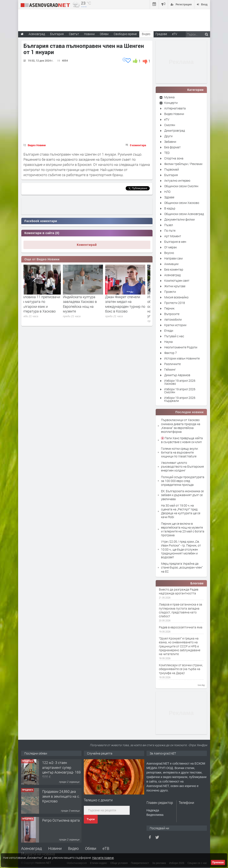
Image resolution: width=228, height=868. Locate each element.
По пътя (170, 231)
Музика (169, 97)
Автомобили (173, 319)
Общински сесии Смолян (181, 186)
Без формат (172, 147)
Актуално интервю (177, 181)
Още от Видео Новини (42, 259)
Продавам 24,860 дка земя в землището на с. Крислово (61, 796)
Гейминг (170, 369)
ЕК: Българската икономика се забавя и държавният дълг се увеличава (182, 495)
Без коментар (174, 269)
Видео (73, 848)
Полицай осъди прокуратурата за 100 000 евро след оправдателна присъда (183, 481)
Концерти (171, 103)
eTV (167, 119)
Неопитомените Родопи (181, 347)
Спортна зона (174, 158)
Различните (172, 364)
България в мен (175, 242)
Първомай (172, 169)
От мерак (171, 247)
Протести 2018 (175, 303)
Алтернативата (175, 108)
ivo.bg (201, 685)
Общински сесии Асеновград (184, 214)
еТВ (106, 848)
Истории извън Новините (182, 358)
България (171, 175)
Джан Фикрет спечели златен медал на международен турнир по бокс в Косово (129, 304)
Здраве (169, 197)
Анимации (171, 264)
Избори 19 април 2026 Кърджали (180, 399)
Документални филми (179, 219)
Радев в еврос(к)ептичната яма (181, 627)
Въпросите (172, 314)
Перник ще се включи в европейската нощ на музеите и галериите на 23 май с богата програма (183, 529)
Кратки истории (175, 325)
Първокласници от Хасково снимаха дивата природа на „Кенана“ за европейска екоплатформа (181, 426)
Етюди (169, 331)
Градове (161, 34)
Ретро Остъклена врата (61, 820)
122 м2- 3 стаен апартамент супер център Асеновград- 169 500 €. (61, 770)
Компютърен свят (177, 281)
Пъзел (169, 225)
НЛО (167, 192)
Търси (91, 819)
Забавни (170, 142)
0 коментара (138, 145)
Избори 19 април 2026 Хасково (180, 382)
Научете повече (103, 858)
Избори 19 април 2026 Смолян (180, 391)
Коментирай (87, 245)
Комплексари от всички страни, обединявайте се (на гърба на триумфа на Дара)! (181, 669)
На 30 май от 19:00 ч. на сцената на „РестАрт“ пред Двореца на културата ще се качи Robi (181, 511)
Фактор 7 (171, 353)
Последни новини (189, 412)
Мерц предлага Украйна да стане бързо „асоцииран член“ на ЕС (182, 567)
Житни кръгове (175, 286)
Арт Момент (173, 236)
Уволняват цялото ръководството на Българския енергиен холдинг (182, 466)
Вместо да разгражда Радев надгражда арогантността (179, 591)
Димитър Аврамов (177, 375)
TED (167, 153)
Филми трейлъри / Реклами (183, 164)
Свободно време (125, 34)
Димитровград (175, 130)
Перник (169, 308)
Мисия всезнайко (176, 297)
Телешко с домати (98, 800)
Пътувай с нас (174, 336)
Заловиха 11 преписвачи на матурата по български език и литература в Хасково (44, 304)
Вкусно (169, 253)
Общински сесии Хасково (182, 203)
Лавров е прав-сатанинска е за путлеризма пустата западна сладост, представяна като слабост (181, 610)
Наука (168, 342)
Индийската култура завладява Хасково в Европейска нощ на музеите (84, 304)
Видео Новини (37, 145)
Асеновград (172, 275)
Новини (89, 34)
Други (168, 136)
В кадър (170, 208)
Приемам (218, 862)
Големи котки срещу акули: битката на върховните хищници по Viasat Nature (180, 452)
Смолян (170, 125)
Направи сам (173, 258)
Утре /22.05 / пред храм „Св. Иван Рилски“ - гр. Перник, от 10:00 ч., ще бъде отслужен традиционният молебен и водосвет (181, 549)
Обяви (91, 848)
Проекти (170, 292)
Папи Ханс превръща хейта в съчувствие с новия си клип (182, 440)
